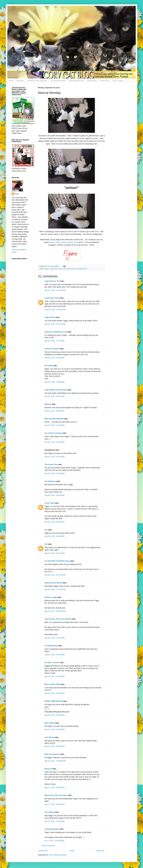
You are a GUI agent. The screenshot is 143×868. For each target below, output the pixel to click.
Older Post (100, 851)
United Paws (105, 80)
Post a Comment (48, 846)
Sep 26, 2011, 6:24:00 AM (55, 457)
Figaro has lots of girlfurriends (76, 269)
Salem (70, 242)
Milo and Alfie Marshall (54, 419)
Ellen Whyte (49, 723)
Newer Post (43, 851)
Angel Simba (50, 317)
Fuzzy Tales (49, 503)
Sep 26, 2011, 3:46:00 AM (55, 411)
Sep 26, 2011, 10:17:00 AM (55, 575)
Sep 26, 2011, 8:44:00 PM (55, 730)
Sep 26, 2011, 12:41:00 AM (55, 290)
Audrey (64, 242)
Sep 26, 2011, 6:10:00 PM (55, 676)
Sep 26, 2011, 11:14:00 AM (55, 589)
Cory (17, 194)
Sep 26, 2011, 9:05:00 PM (55, 746)
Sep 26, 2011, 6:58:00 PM (55, 715)
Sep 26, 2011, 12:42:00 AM (55, 310)
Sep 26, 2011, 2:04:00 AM (55, 358)
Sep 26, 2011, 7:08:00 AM (55, 474)
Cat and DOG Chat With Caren (57, 561)
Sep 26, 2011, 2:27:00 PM (55, 638)
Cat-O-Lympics (118, 80)
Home (11, 80)
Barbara (48, 404)
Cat (46, 530)
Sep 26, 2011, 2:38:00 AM (55, 382)
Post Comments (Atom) (58, 855)
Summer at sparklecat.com (56, 332)
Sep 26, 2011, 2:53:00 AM (55, 396)
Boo (76, 242)
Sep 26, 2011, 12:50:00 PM (55, 611)
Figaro (47, 269)
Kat (46, 544)
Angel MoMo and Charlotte (56, 390)
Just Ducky (49, 737)
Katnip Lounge (51, 597)
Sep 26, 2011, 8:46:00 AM (55, 522)
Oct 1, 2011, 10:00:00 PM (54, 841)
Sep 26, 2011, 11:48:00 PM (55, 761)
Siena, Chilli (55, 242)
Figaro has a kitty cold (58, 269)
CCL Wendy (49, 812)
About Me (20, 80)
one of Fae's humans (53, 433)
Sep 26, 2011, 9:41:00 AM (55, 553)
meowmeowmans (52, 829)
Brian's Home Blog (52, 684)
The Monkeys (50, 481)
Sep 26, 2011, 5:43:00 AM (55, 442)
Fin (83, 242)
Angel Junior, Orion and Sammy (58, 619)
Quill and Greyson (52, 754)
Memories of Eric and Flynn (56, 795)
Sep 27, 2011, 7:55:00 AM (55, 821)
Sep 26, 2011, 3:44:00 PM (55, 655)
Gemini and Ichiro (52, 298)
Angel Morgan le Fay (76, 80)
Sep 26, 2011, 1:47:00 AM (55, 341)
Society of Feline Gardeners (37, 80)
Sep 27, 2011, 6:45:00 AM (55, 804)
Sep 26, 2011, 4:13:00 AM (55, 425)
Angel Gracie (92, 80)
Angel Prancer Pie (52, 281)
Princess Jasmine (52, 349)
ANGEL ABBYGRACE (53, 701)
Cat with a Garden (52, 663)
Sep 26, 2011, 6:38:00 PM (55, 693)
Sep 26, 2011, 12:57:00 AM (55, 324)
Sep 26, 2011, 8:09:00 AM (55, 495)
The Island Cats (51, 465)
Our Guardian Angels (58, 80)
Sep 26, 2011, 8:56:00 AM (55, 536)
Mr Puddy (49, 366)
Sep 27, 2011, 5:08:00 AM (55, 788)
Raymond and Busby (53, 583)
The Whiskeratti (51, 646)
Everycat (48, 769)
